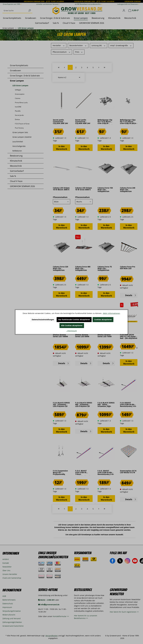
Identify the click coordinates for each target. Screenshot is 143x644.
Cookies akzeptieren (103, 320)
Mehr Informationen (112, 313)
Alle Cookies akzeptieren (72, 325)
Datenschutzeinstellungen (43, 320)
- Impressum (71, 331)
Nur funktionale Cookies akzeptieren (74, 320)
